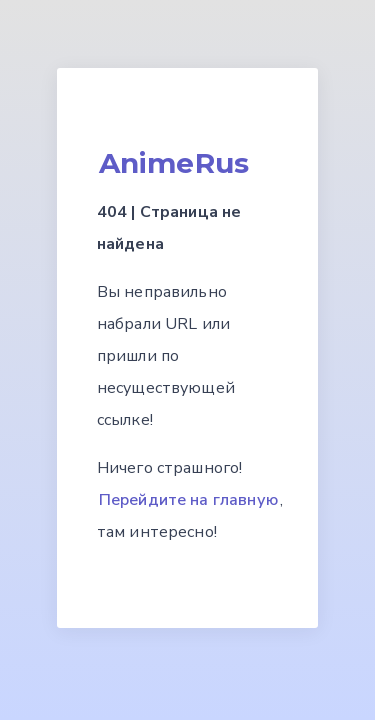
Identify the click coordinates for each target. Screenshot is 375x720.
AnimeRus (174, 163)
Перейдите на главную (188, 500)
